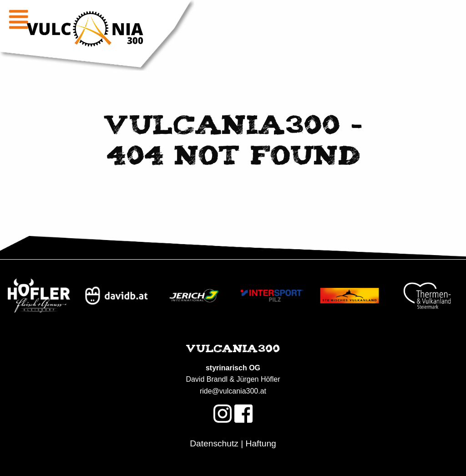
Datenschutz (214, 443)
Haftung (261, 443)
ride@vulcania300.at (233, 391)
